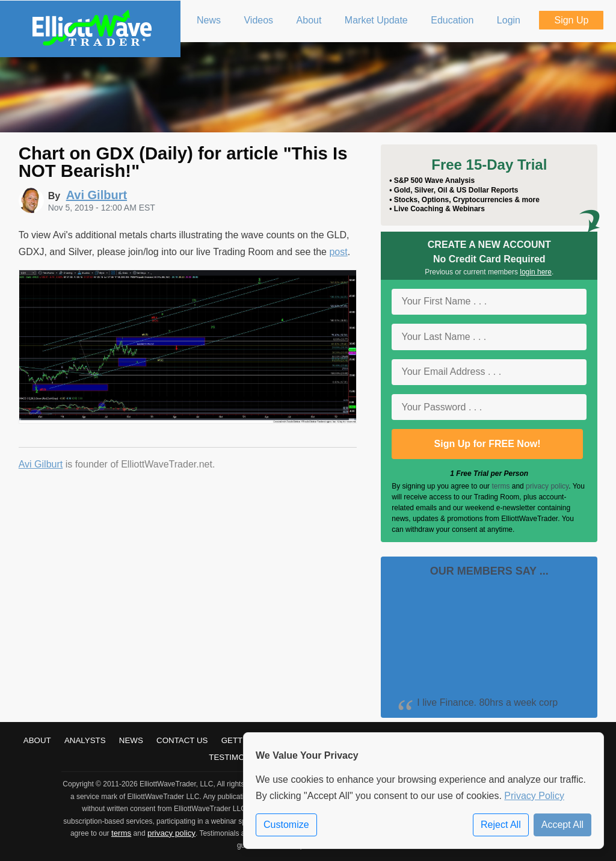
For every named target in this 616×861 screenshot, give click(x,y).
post (338, 252)
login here (536, 272)
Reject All (501, 825)
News (131, 740)
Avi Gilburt (41, 464)
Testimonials (238, 757)
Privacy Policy (534, 796)
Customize (286, 825)
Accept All (562, 825)
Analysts (85, 740)
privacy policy (547, 486)
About (37, 740)
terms (500, 486)
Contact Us (182, 740)
